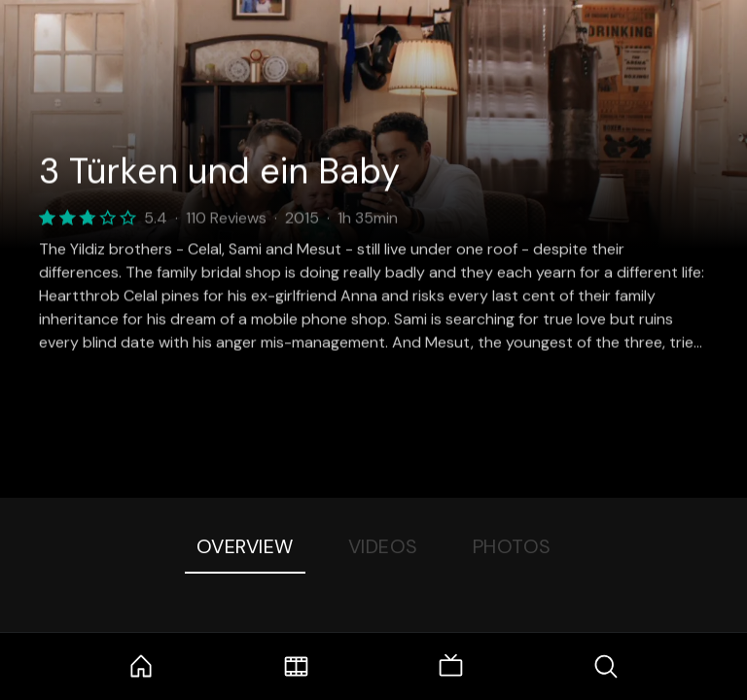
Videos (383, 546)
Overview (245, 546)
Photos (512, 546)
